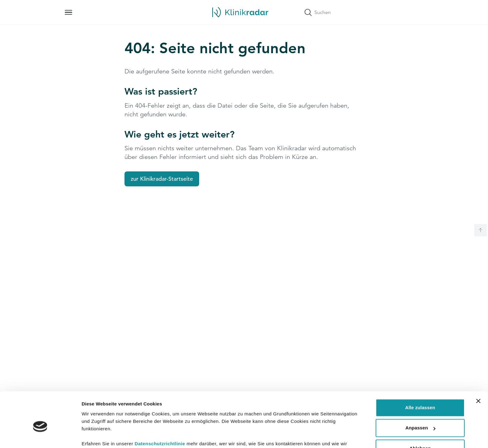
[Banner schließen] (478, 368)
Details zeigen (97, 436)
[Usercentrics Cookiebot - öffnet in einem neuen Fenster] (40, 436)
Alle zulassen (420, 375)
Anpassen (421, 395)
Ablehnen (420, 416)
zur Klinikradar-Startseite (162, 179)
